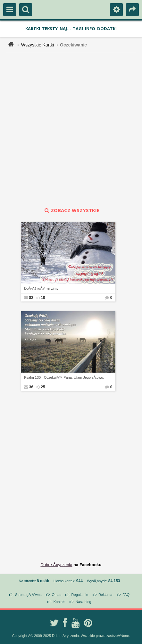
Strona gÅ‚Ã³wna (28, 595)
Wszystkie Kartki (38, 45)
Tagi (78, 29)
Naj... (65, 29)
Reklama (105, 595)
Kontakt (59, 602)
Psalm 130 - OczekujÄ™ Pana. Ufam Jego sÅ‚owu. (64, 377)
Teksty (50, 29)
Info (90, 29)
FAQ (126, 595)
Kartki (33, 29)
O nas (57, 595)
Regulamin (80, 595)
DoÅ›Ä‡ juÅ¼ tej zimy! (42, 288)
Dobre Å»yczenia (56, 565)
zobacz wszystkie (71, 210)
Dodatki (107, 29)
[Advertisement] (71, 130)
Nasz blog (84, 602)
